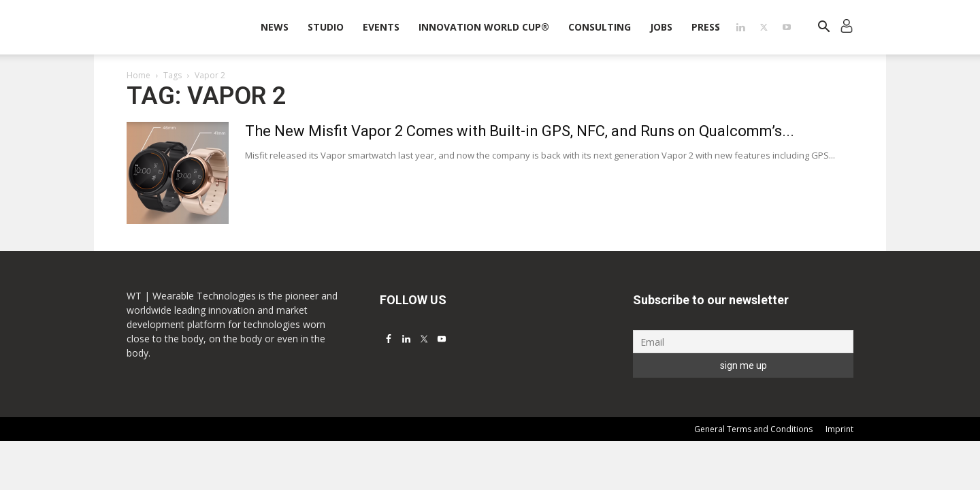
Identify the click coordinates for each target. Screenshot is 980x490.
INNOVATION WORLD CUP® (484, 27)
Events (381, 27)
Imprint (839, 429)
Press (706, 27)
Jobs (661, 27)
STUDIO (326, 27)
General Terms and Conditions (753, 429)
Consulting (600, 27)
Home (138, 75)
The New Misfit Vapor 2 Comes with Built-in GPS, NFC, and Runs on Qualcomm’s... (520, 131)
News (275, 27)
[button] (823, 28)
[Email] (743, 342)
